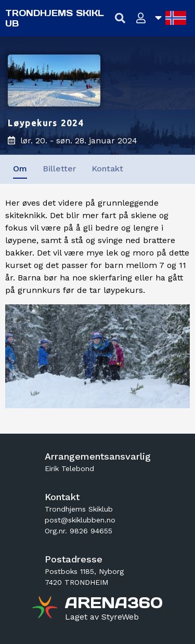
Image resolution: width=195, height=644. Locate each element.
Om (20, 169)
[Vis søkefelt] (120, 18)
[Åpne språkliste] (171, 18)
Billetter (59, 169)
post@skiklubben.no (80, 520)
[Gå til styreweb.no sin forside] (102, 617)
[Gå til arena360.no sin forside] (46, 609)
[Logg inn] (141, 18)
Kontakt (107, 169)
